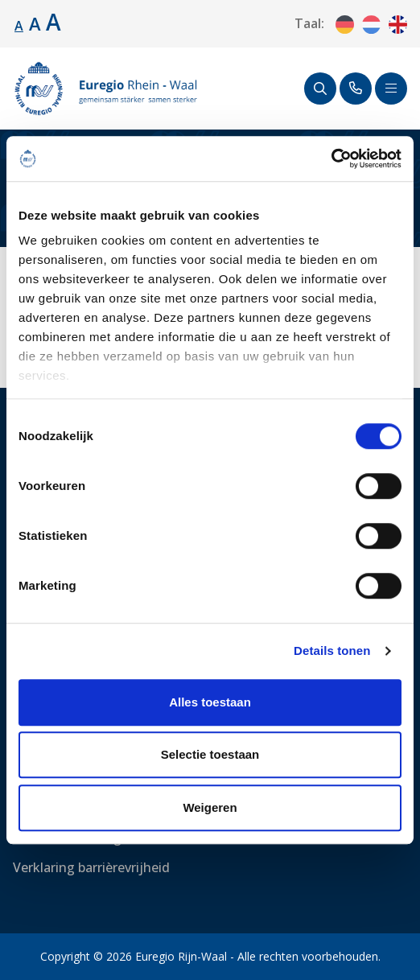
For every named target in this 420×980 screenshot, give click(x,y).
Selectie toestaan (210, 754)
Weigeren (210, 807)
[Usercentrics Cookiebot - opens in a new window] (331, 159)
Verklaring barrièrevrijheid (91, 867)
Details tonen (332, 651)
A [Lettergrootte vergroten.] (35, 23)
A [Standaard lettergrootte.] (19, 26)
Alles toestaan (210, 702)
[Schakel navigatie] (391, 89)
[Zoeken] (320, 89)
